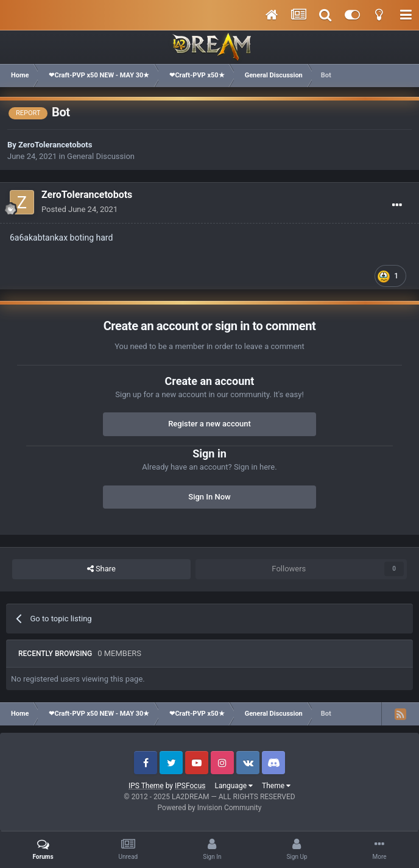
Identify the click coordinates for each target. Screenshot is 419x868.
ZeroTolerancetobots (55, 145)
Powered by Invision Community (210, 808)
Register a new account (209, 424)
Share (101, 569)
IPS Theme (146, 786)
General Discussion (101, 156)
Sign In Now (209, 497)
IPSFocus (190, 786)
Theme (276, 786)
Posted (79, 209)
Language (234, 786)
